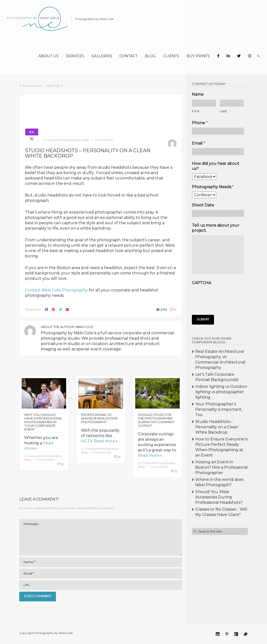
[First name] (204, 103)
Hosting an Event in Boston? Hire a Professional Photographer (222, 467)
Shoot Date (203, 205)
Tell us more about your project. (216, 228)
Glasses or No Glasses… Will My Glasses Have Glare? (221, 512)
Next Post (53, 86)
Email (199, 143)
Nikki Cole (84, 327)
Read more (104, 441)
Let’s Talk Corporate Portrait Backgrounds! (217, 377)
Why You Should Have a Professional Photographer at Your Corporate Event (43, 422)
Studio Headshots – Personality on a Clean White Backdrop (217, 427)
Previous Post (32, 86)
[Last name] (232, 103)
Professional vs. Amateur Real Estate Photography (99, 418)
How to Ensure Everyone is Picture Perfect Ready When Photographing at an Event (221, 447)
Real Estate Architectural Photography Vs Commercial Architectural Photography (220, 359)
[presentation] (229, 297)
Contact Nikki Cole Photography (56, 290)
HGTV (87, 441)
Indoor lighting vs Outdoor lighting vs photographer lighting (221, 392)
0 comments (104, 140)
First (196, 111)
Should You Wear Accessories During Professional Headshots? (219, 497)
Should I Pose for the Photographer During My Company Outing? (156, 420)
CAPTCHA (201, 283)
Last (224, 111)
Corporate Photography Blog (68, 140)
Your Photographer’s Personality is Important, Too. (219, 409)
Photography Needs (213, 187)
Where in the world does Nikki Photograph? (219, 482)
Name (198, 94)
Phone (200, 123)
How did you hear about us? (216, 166)
